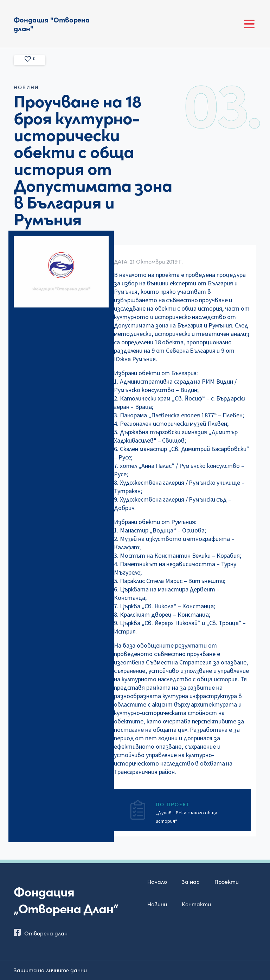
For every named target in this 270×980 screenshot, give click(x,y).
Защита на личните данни (50, 970)
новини (26, 87)
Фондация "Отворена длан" (52, 24)
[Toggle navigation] (249, 24)
